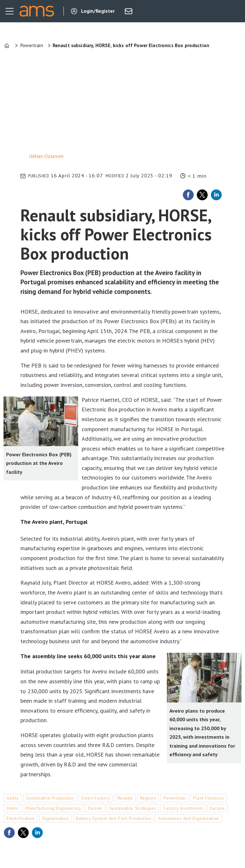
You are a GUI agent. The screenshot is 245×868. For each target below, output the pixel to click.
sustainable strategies (133, 808)
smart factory (95, 798)
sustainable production (50, 798)
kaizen (95, 808)
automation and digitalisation (189, 818)
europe (217, 808)
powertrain (174, 798)
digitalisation (56, 818)
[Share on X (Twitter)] (202, 195)
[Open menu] (10, 11)
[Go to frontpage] (37, 11)
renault (125, 798)
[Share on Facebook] (188, 195)
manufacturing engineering (53, 808)
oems (12, 808)
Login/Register (98, 11)
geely (13, 798)
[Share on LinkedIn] (216, 195)
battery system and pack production (113, 818)
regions (148, 798)
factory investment (183, 808)
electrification (20, 818)
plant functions (208, 798)
